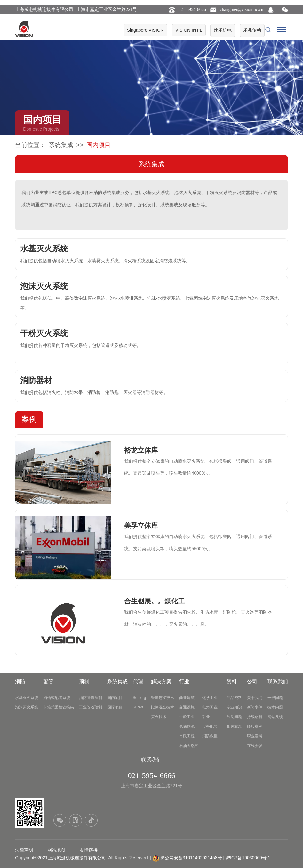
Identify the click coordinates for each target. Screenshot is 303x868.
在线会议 (255, 746)
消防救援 (210, 736)
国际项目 (115, 707)
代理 (138, 681)
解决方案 (161, 681)
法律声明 (25, 850)
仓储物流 (187, 726)
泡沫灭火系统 (27, 707)
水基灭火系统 (27, 698)
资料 (232, 681)
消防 (20, 681)
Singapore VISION (145, 30)
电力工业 (210, 707)
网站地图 (57, 850)
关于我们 (255, 698)
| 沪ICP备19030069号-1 (247, 858)
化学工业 (210, 698)
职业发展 (255, 736)
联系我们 (278, 681)
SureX (138, 707)
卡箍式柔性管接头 (59, 707)
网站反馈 (275, 717)
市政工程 (187, 736)
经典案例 (255, 726)
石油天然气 (189, 746)
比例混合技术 (163, 707)
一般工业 (187, 717)
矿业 (206, 717)
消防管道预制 (91, 698)
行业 (184, 681)
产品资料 (234, 698)
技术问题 (275, 707)
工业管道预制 (91, 707)
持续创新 (255, 717)
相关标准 (234, 726)
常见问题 (234, 717)
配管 (48, 681)
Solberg (139, 698)
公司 (252, 681)
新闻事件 (255, 707)
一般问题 (275, 698)
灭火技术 (159, 717)
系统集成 (61, 145)
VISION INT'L (189, 30)
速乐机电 (223, 30)
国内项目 (115, 698)
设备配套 (210, 726)
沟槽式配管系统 (57, 698)
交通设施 (187, 707)
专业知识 (234, 707)
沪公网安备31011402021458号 (191, 858)
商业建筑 (187, 698)
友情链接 (89, 850)
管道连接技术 (163, 698)
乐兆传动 (252, 30)
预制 (84, 681)
